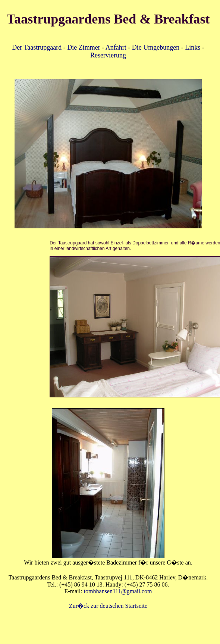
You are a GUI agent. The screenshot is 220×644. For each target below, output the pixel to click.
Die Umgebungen (156, 47)
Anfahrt (116, 47)
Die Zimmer (84, 47)
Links (193, 47)
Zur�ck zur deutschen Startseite (108, 606)
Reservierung (108, 55)
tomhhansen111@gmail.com (118, 591)
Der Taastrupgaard (37, 47)
